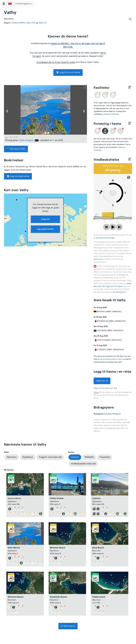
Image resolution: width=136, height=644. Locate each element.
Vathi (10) (31, 23)
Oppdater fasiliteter (111, 114)
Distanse (75, 457)
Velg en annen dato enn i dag (105, 388)
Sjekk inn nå (102, 381)
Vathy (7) (43, 23)
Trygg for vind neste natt (50, 457)
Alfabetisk (89, 457)
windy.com (98, 259)
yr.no (119, 242)
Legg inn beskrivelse (18, 176)
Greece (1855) (18, 23)
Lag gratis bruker (45, 229)
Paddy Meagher (26, 140)
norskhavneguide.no (24, 4)
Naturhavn (12, 457)
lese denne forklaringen (106, 238)
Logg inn (45, 219)
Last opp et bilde (16, 149)
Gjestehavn (28, 457)
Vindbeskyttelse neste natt (83, 464)
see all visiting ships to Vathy (111, 359)
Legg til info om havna (68, 72)
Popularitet (105, 457)
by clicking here (119, 292)
